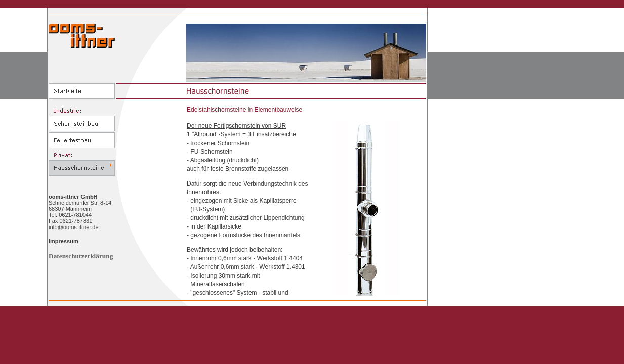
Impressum (64, 241)
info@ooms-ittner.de (74, 227)
